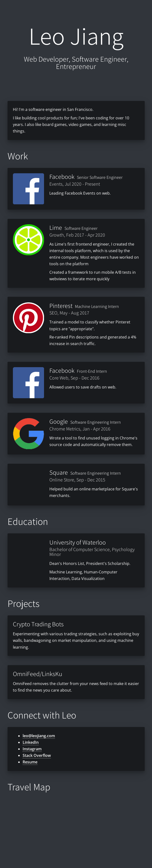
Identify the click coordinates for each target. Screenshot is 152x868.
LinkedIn (31, 742)
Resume (30, 762)
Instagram (32, 749)
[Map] (76, 828)
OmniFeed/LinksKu (38, 674)
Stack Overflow (37, 755)
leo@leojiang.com (39, 736)
